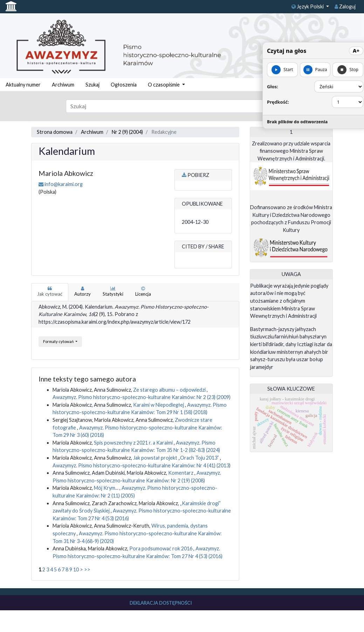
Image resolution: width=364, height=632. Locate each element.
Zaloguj (345, 6)
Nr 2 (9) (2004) (127, 132)
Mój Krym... (107, 488)
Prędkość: (278, 102)
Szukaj (92, 85)
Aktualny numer (23, 85)
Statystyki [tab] (113, 291)
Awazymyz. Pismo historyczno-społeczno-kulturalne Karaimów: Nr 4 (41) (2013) (142, 465)
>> (87, 569)
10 (76, 569)
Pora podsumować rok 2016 (161, 548)
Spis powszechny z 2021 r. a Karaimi (134, 443)
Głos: (273, 87)
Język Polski (308, 6)
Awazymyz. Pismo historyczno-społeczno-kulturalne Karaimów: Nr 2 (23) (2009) (142, 397)
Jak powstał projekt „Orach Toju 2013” (177, 458)
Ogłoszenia (124, 85)
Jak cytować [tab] (50, 291)
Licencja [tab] (143, 291)
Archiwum (63, 85)
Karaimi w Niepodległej (159, 405)
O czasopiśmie (164, 85)
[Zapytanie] (167, 106)
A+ (356, 51)
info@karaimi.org (64, 184)
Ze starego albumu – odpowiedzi (170, 390)
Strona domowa (55, 132)
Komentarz (181, 473)
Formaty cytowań (59, 341)
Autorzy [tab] (83, 291)
